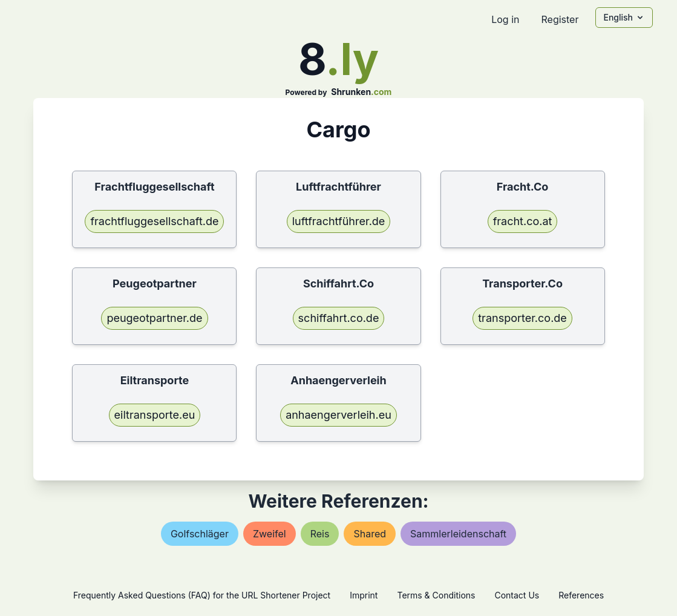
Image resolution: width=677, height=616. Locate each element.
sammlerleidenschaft (458, 534)
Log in (505, 19)
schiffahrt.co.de (339, 318)
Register (560, 19)
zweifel (270, 534)
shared (370, 534)
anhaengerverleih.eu (338, 415)
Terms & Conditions (436, 595)
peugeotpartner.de (154, 318)
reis (320, 534)
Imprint (364, 595)
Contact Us (517, 595)
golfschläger (200, 534)
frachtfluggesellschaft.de (154, 221)
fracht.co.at (523, 221)
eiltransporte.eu (155, 415)
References (581, 595)
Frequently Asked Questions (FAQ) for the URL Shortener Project (202, 595)
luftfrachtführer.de (339, 221)
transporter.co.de (522, 318)
